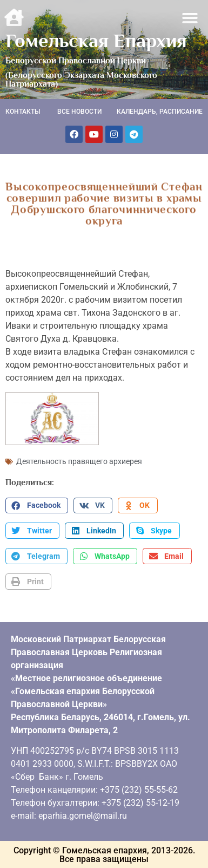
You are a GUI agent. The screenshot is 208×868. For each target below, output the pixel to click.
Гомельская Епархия (96, 41)
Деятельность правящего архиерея (79, 461)
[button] (190, 18)
